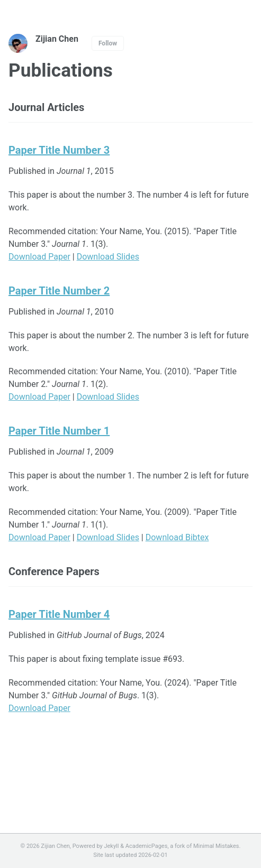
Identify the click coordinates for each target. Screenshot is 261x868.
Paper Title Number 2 (59, 291)
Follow (108, 43)
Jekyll (111, 846)
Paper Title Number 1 (59, 431)
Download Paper (39, 257)
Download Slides (108, 257)
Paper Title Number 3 (59, 150)
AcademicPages (147, 846)
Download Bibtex (177, 537)
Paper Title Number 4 (59, 614)
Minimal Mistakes (216, 846)
